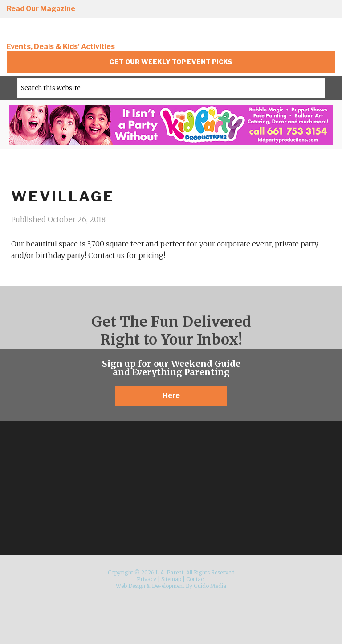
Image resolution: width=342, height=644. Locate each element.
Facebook (250, 9)
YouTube (326, 9)
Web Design (130, 586)
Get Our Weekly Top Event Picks (171, 62)
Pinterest (301, 9)
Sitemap (171, 579)
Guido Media (210, 586)
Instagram (224, 9)
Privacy (147, 579)
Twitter (275, 9)
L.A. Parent (67, 32)
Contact (196, 579)
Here (171, 396)
